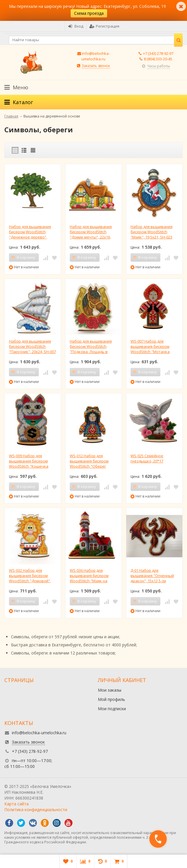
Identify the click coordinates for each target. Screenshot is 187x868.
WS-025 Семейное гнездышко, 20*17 (147, 458)
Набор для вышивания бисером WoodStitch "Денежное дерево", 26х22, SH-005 (30, 232)
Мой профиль (111, 699)
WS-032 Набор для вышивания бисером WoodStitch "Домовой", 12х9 (30, 576)
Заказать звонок (96, 66)
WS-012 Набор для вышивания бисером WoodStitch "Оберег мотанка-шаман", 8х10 (90, 461)
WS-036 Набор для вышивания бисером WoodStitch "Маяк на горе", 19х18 (89, 576)
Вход (76, 26)
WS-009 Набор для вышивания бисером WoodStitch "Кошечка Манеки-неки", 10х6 (29, 461)
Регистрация (104, 26)
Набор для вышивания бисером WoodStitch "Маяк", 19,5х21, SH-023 (152, 232)
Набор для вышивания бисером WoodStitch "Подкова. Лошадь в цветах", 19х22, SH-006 (91, 346)
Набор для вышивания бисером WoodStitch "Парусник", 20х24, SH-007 (32, 346)
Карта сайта (16, 804)
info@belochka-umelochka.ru (96, 56)
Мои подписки (112, 709)
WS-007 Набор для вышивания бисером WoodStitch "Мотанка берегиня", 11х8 (150, 346)
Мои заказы (110, 690)
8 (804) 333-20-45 (158, 59)
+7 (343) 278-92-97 (158, 53)
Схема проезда (89, 13)
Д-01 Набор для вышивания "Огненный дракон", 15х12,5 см (152, 576)
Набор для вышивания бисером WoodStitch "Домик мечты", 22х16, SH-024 (91, 232)
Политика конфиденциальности (36, 810)
